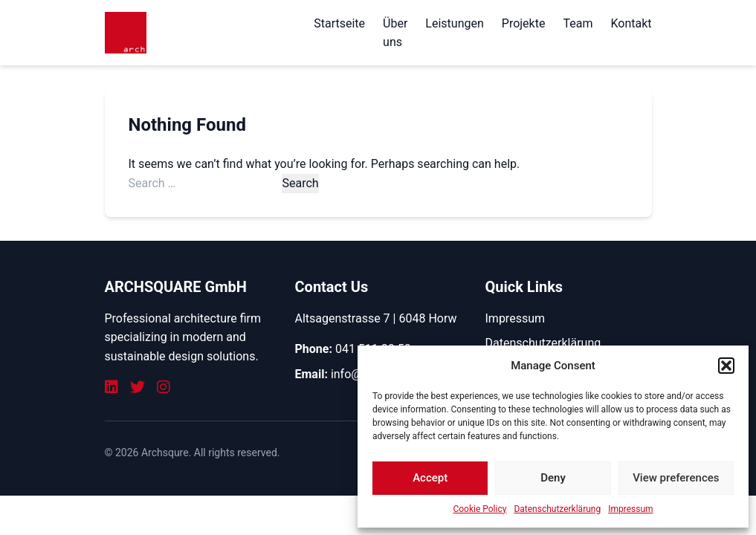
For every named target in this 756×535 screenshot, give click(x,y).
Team (578, 23)
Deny (553, 478)
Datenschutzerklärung (557, 509)
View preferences (676, 478)
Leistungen (454, 23)
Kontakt (631, 23)
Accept (430, 478)
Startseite (339, 23)
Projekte (524, 23)
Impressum (630, 509)
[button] (726, 366)
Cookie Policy (479, 509)
